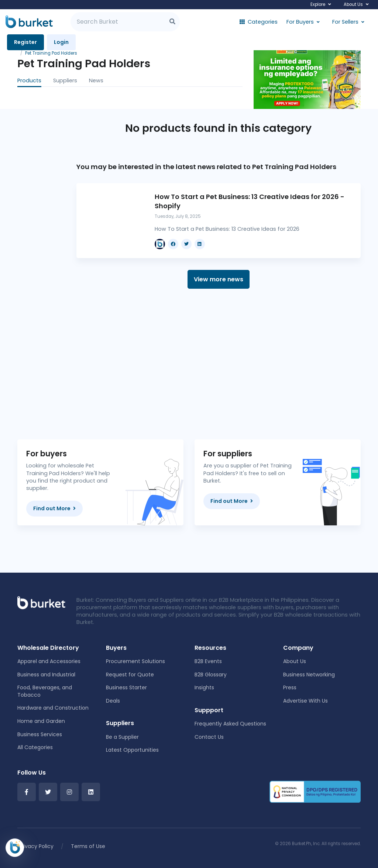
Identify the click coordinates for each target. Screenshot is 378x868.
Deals (113, 701)
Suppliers (65, 80)
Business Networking (309, 675)
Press (290, 687)
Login (61, 42)
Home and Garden (41, 721)
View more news (219, 279)
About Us (353, 4)
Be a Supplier (122, 737)
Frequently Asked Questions (230, 724)
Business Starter (126, 687)
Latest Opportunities (132, 750)
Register (25, 42)
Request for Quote (130, 675)
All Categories (35, 747)
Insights (204, 687)
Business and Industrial (46, 675)
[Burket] (29, 22)
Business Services (40, 734)
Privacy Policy (36, 846)
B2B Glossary (211, 675)
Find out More (54, 508)
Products (29, 80)
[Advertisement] (219, 364)
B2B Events (208, 661)
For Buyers (300, 22)
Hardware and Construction (53, 708)
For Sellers (345, 22)
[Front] (41, 602)
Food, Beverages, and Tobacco (45, 691)
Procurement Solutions (135, 661)
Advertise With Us (305, 701)
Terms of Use (88, 846)
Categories (259, 22)
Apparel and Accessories (49, 661)
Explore (318, 4)
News (96, 80)
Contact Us (209, 737)
